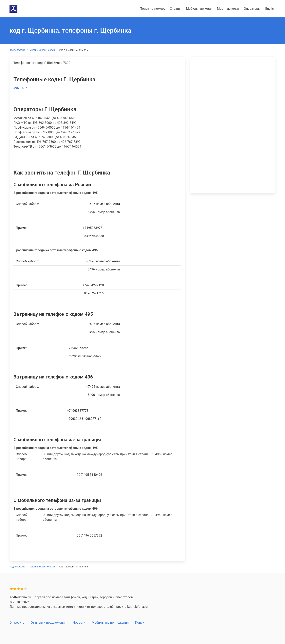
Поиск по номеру (152, 9)
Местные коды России (42, 50)
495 (16, 88)
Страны (176, 9)
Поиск (140, 623)
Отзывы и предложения (48, 623)
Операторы (252, 9)
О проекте (17, 623)
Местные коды (228, 9)
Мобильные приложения (110, 623)
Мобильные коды (199, 9)
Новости (79, 623)
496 (25, 88)
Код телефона (17, 50)
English (270, 9)
